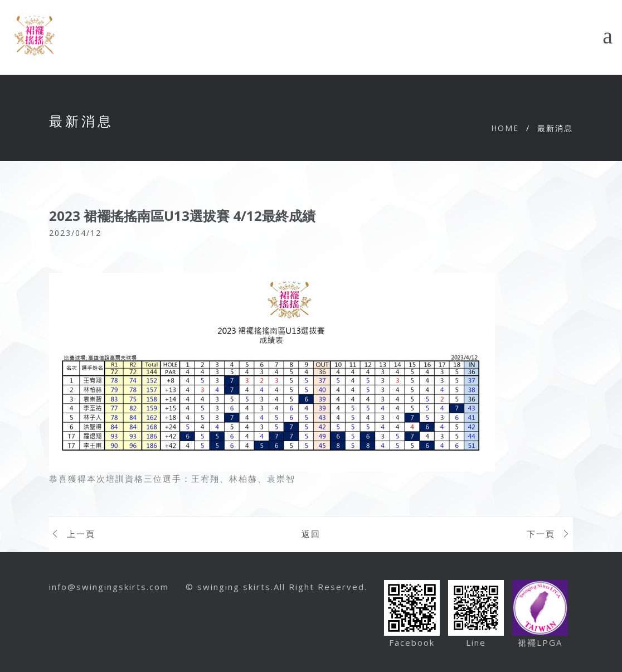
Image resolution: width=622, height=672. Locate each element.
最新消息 (555, 128)
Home (505, 128)
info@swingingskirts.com (109, 587)
